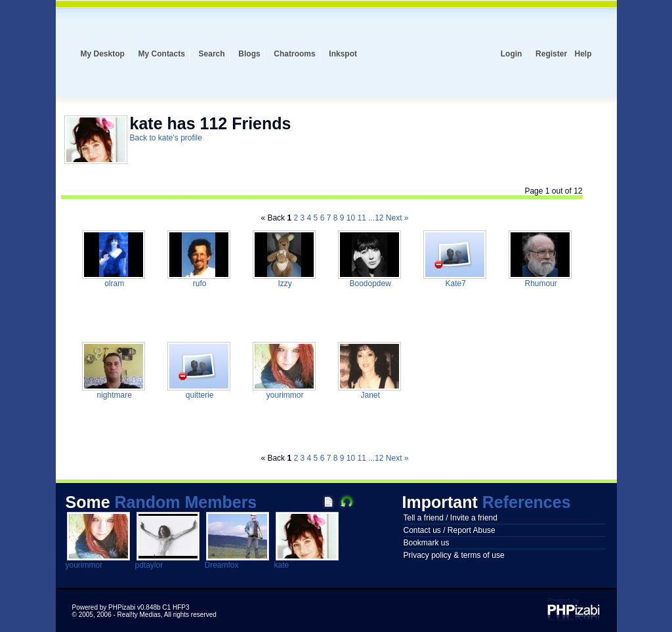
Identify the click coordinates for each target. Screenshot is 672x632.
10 (351, 218)
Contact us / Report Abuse (450, 530)
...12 (376, 218)
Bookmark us (427, 543)
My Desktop (103, 54)
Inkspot (343, 54)
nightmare (113, 395)
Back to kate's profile (166, 138)
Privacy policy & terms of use (454, 555)
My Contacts (162, 54)
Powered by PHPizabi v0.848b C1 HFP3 (131, 607)
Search (212, 54)
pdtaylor (149, 565)
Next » (397, 218)
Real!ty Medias (139, 615)
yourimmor (283, 395)
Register (551, 54)
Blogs (249, 54)
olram (113, 284)
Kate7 (454, 284)
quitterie (198, 395)
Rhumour (540, 284)
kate (282, 565)
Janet (369, 395)
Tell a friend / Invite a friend (451, 518)
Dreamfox (222, 565)
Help (583, 54)
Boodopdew (369, 284)
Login (512, 54)
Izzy (284, 284)
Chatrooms (294, 54)
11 (361, 218)
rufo (198, 284)
